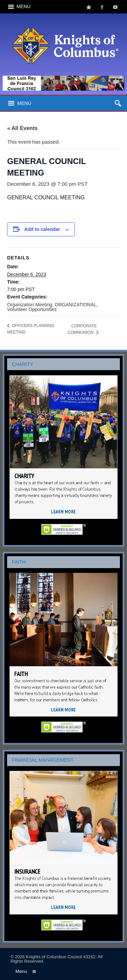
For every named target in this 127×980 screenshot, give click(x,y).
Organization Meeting (30, 305)
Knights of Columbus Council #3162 (61, 957)
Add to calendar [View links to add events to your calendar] (42, 229)
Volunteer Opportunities (32, 309)
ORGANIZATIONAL (76, 305)
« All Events (22, 128)
